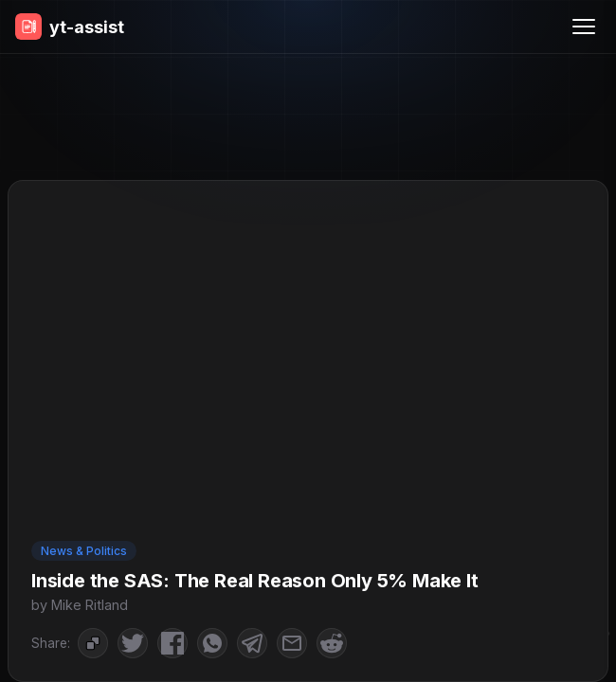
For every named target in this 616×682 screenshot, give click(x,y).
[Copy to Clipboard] (93, 643)
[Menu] (584, 27)
